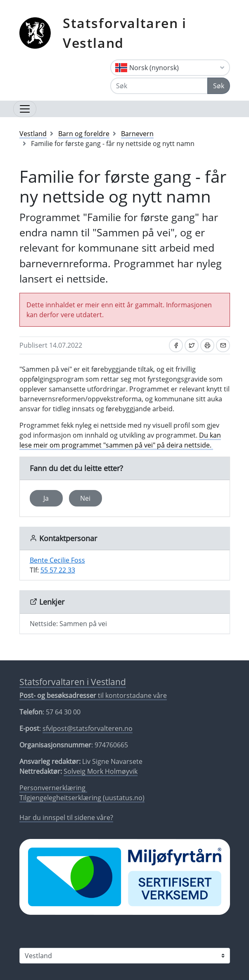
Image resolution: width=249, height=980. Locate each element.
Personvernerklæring (53, 788)
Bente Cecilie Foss (57, 560)
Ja (46, 498)
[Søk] (159, 86)
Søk (219, 86)
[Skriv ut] (207, 345)
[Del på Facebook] (176, 345)
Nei (85, 498)
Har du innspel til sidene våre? (66, 817)
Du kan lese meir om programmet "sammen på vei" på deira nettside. (120, 440)
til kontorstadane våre (93, 695)
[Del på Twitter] (192, 345)
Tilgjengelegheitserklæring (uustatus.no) (82, 798)
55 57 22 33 (58, 570)
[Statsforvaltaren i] (125, 956)
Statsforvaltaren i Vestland (125, 33)
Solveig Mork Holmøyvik (101, 771)
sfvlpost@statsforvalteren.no (88, 728)
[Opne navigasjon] (25, 109)
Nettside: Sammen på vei (68, 624)
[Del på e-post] (223, 345)
